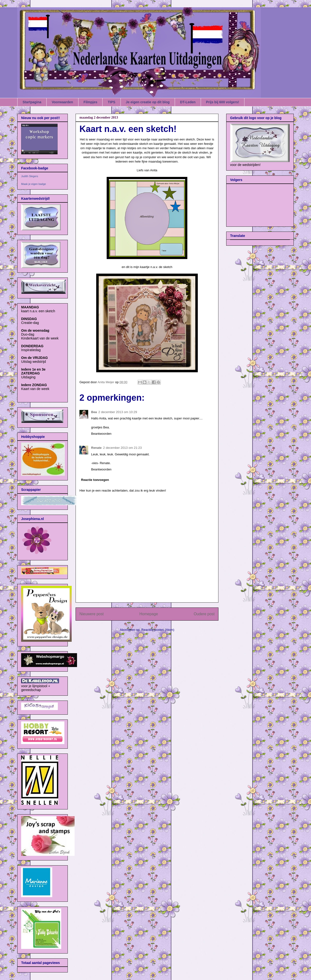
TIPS (111, 102)
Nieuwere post (92, 614)
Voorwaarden (62, 102)
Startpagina (32, 102)
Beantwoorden (101, 434)
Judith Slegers (30, 176)
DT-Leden (188, 102)
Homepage (149, 614)
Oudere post (204, 614)
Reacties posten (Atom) (158, 630)
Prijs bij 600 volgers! (223, 102)
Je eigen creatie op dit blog (148, 102)
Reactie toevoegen (95, 480)
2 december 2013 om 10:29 (118, 412)
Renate (96, 448)
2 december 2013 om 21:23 (122, 448)
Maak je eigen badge (34, 184)
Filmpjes (91, 102)
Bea (94, 412)
